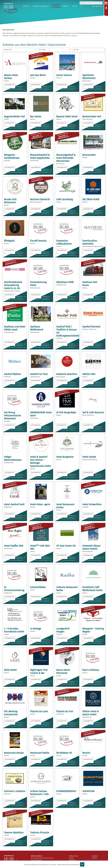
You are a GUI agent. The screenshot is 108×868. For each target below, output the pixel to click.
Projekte (66, 6)
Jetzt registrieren (97, 6)
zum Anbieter (10, 86)
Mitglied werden (74, 856)
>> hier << (74, 36)
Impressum (72, 860)
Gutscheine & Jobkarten (41, 6)
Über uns (27, 6)
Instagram (95, 856)
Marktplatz (56, 6)
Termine (75, 6)
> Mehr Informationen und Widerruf (68, 865)
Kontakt (71, 858)
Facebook (94, 858)
